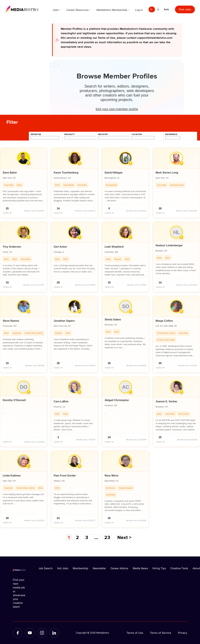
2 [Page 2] (77, 537)
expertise (36, 134)
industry (103, 134)
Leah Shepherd (114, 247)
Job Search (46, 568)
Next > (124, 537)
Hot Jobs (63, 568)
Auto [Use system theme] (166, 9)
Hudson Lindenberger (169, 245)
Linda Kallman (12, 476)
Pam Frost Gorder (65, 476)
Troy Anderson (12, 247)
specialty (69, 134)
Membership (80, 568)
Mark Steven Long (167, 173)
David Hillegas (114, 173)
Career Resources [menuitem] (78, 10)
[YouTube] (30, 633)
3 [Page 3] (87, 537)
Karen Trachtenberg (66, 173)
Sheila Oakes (113, 320)
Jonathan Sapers (64, 321)
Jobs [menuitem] (56, 10)
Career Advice (119, 568)
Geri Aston (60, 247)
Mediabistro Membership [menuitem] (112, 10)
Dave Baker (10, 173)
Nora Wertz (112, 476)
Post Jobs (185, 9)
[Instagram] (42, 633)
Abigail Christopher (117, 400)
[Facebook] (18, 633)
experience (171, 134)
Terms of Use (135, 633)
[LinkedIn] (54, 633)
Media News (140, 568)
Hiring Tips (159, 568)
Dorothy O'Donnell (14, 400)
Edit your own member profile (117, 109)
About (196, 568)
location (137, 134)
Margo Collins (164, 321)
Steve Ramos (11, 321)
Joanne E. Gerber (166, 401)
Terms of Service (161, 633)
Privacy (183, 633)
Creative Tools (179, 568)
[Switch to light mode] (152, 9)
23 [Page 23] (107, 537)
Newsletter (99, 568)
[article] (24, 183)
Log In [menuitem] (139, 10)
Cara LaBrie (61, 401)
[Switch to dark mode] (159, 9)
